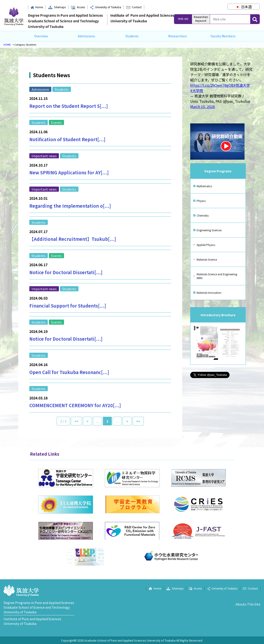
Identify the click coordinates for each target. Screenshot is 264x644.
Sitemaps (57, 7)
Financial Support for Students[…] (68, 306)
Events (56, 122)
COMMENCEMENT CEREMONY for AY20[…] (75, 405)
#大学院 (197, 91)
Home (37, 7)
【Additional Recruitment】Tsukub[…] (73, 239)
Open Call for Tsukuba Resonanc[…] (69, 372)
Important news (44, 156)
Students (132, 36)
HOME (7, 44)
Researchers (178, 36)
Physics (201, 201)
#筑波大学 (242, 85)
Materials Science (207, 259)
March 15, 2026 (203, 107)
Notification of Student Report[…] (67, 139)
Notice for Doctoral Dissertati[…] (66, 272)
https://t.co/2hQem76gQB (212, 85)
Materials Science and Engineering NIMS (217, 276)
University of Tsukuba (105, 7)
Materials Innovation (209, 293)
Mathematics (204, 186)
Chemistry (203, 215)
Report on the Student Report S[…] (69, 106)
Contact (134, 7)
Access (78, 7)
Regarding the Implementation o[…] (70, 206)
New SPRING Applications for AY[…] (69, 172)
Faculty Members (223, 36)
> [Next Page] (127, 421)
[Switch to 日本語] (244, 7)
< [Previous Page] (87, 421)
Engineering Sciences (209, 230)
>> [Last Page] (138, 421)
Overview (41, 36)
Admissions (86, 36)
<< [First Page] (76, 421)
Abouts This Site (248, 604)
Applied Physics (206, 245)
